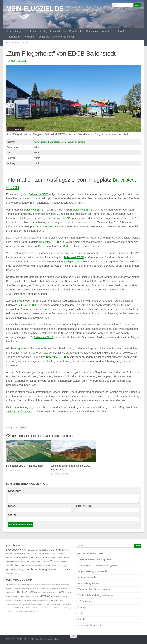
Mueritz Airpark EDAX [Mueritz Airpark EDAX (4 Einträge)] (11, 608)
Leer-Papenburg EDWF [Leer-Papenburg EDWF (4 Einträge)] (25, 604)
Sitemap (82, 607)
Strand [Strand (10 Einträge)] (55, 569)
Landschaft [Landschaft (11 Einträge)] (35, 561)
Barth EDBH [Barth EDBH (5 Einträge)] (42, 584)
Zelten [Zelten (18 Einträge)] (66, 569)
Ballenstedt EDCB (18, 43)
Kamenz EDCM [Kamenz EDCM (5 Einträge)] (31, 600)
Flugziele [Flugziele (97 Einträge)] (33, 592)
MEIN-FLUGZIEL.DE (35, 8)
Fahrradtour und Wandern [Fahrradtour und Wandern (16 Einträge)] (35, 553)
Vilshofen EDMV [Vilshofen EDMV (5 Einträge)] (24, 612)
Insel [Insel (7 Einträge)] (22, 561)
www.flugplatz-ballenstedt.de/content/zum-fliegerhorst (60, 142)
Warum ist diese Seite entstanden (94, 589)
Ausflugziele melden (87, 577)
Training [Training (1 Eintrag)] (61, 570)
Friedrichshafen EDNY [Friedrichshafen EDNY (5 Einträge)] (44, 592)
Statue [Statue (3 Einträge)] (50, 570)
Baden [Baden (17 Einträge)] (9, 550)
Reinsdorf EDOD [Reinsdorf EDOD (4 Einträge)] (53, 608)
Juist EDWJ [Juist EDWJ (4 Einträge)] (23, 600)
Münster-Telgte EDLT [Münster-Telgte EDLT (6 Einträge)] (23, 608)
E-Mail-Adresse (84, 506)
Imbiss (23, 428)
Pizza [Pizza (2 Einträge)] (8, 566)
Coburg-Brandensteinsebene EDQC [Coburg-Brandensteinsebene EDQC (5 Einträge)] (16, 588)
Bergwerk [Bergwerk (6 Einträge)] (32, 550)
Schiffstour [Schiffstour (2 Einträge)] (38, 566)
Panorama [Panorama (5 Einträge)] (65, 561)
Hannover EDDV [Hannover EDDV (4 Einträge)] (34, 596)
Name (12, 506)
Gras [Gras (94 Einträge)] (62, 592)
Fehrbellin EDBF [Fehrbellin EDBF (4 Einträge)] (10, 592)
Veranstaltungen (14, 31)
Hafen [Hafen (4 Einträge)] (52, 557)
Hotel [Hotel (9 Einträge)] (60, 557)
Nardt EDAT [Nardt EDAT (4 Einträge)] (33, 608)
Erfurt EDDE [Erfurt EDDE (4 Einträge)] (64, 588)
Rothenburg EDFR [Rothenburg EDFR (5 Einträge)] (62, 608)
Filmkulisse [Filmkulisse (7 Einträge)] (60, 554)
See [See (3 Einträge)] (52, 566)
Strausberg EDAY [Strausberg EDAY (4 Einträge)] (15, 612)
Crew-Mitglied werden (63, 37)
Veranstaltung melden (88, 583)
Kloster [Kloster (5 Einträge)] (27, 561)
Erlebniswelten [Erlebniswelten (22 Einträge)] (14, 553)
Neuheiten (31, 31)
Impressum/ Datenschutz (90, 625)
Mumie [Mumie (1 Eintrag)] (48, 561)
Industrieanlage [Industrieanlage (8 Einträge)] (13, 561)
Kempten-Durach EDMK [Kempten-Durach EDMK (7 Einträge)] (56, 600)
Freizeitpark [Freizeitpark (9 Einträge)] (29, 557)
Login (80, 613)
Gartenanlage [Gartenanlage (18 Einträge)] (42, 557)
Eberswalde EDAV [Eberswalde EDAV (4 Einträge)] (42, 588)
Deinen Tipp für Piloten (20, 411)
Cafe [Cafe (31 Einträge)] (49, 550)
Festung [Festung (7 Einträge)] (52, 554)
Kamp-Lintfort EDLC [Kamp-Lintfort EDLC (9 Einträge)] (42, 600)
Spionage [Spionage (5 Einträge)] (10, 569)
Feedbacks (43, 37)
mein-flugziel (19, 61)
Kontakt (81, 619)
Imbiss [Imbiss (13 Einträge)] (66, 557)
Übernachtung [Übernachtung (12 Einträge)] (13, 573)
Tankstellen (120, 31)
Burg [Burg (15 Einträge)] (44, 550)
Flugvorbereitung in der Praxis (92, 571)
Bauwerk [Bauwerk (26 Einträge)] (18, 550)
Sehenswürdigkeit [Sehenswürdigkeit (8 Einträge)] (62, 565)
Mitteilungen (12, 37)
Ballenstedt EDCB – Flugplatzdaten (26, 466)
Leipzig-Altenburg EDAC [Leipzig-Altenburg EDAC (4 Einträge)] (37, 604)
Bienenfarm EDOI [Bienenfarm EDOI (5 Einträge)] (50, 584)
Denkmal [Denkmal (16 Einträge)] (57, 550)
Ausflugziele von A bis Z (52, 31)
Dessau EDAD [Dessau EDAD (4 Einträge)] (29, 588)
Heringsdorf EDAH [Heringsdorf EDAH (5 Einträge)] (65, 596)
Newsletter (29, 37)
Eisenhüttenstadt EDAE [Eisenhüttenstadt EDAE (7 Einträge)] (54, 588)
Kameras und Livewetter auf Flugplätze (98, 565)
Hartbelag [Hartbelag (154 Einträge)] (44, 596)
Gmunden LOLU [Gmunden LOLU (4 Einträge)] (54, 592)
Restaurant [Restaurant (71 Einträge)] (17, 565)
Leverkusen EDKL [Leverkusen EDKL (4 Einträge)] (48, 604)
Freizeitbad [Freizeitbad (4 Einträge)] (20, 557)
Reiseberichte (76, 31)
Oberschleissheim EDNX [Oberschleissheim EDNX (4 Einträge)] (42, 608)
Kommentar (15, 491)
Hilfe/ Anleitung (85, 601)
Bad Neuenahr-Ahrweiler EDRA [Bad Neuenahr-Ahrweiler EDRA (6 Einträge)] (15, 584)
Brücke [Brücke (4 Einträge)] (38, 550)
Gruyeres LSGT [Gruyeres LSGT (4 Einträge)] (17, 596)
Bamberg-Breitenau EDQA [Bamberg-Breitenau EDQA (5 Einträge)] (31, 584)
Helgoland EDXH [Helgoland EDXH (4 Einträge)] (55, 596)
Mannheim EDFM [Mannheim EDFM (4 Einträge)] (67, 604)
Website (12, 515)
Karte (66, 246)
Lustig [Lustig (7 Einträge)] (43, 561)
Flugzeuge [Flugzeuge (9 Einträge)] (11, 557)
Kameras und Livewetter (99, 31)
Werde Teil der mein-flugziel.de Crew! (96, 595)
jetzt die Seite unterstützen (90, 553)
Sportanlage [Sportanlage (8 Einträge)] (19, 569)
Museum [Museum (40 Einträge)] (55, 561)
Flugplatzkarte (23, 348)
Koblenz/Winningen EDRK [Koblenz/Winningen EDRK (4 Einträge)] (12, 604)
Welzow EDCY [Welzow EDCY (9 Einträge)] (33, 612)
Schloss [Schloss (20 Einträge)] (46, 565)
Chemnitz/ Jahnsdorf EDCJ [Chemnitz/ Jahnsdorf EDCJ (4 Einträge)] (62, 584)
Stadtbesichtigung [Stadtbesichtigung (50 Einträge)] (36, 569)
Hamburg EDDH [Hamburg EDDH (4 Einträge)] (25, 596)
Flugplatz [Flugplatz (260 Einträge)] (21, 592)
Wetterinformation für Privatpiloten (94, 559)
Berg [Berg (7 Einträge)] (25, 550)
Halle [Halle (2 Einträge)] (56, 557)
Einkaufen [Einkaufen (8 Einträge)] (66, 550)
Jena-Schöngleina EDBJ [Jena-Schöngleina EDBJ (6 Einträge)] (13, 600)
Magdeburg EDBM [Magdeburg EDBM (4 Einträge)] (58, 604)
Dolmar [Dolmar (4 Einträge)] (35, 588)
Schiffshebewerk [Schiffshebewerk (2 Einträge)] (30, 566)
